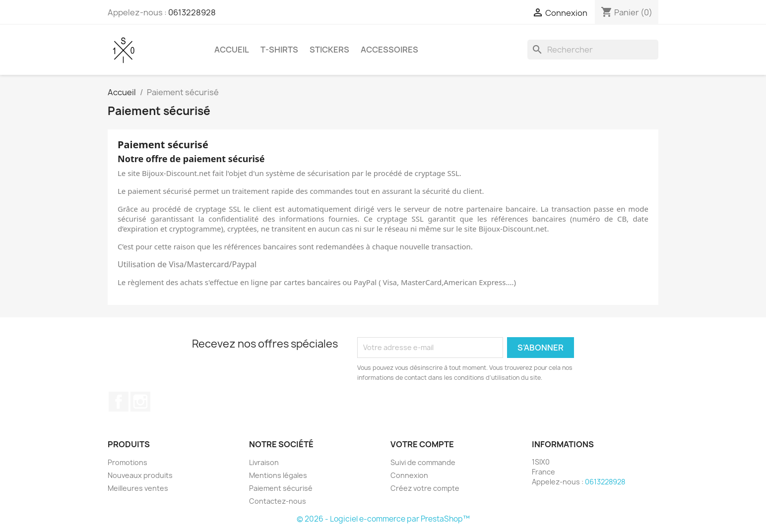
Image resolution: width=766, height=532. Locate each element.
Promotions (128, 462)
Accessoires (389, 50)
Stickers (329, 50)
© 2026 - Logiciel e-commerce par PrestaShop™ (383, 519)
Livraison (264, 462)
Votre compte (422, 444)
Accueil (232, 50)
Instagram (140, 402)
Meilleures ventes (138, 488)
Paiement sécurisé (281, 488)
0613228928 (192, 12)
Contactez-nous (278, 501)
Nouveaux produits (140, 475)
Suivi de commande (423, 462)
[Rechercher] (593, 50)
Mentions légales (278, 475)
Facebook (119, 402)
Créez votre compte (425, 488)
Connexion (409, 475)
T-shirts (279, 50)
